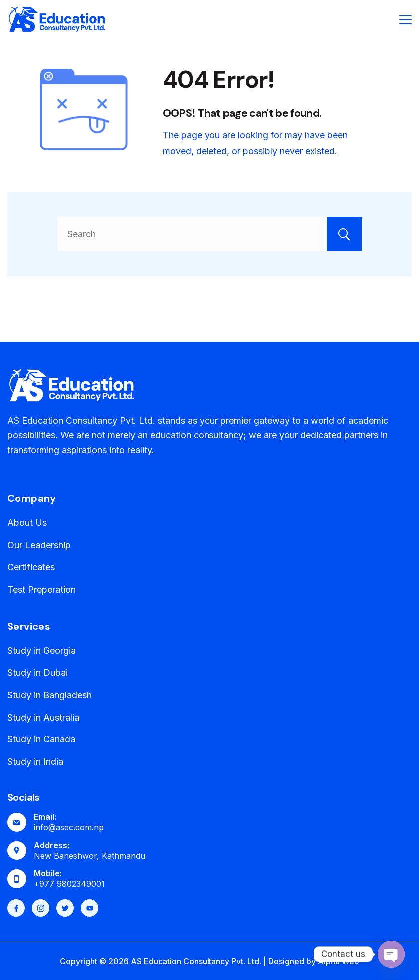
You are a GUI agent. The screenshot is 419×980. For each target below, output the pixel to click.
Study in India (35, 762)
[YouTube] (90, 908)
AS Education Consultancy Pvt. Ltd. (196, 961)
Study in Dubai (38, 672)
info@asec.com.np (69, 827)
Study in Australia (43, 717)
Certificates (31, 567)
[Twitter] (65, 908)
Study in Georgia (42, 650)
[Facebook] (16, 908)
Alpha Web (338, 961)
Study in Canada (41, 739)
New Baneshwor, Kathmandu (90, 856)
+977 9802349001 (69, 884)
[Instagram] (41, 908)
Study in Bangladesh (50, 695)
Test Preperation (42, 590)
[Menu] (405, 20)
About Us (27, 523)
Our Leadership (39, 545)
